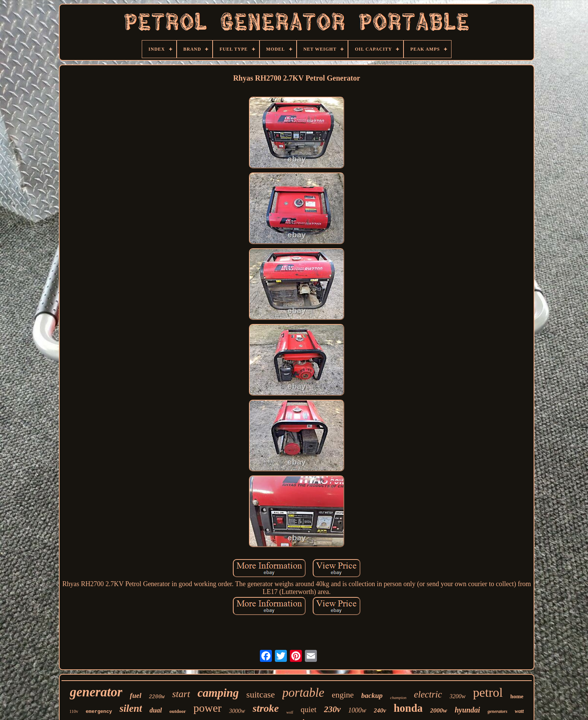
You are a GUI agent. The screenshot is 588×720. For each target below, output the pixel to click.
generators (497, 711)
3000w (237, 711)
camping (218, 693)
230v (332, 709)
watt (519, 711)
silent (131, 708)
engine (343, 695)
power (208, 708)
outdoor (178, 711)
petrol (488, 692)
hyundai (467, 710)
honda (408, 708)
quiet (309, 709)
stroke (266, 708)
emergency (99, 712)
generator (96, 692)
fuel (136, 695)
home (517, 696)
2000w (439, 710)
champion (398, 697)
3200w (458, 696)
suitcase (261, 694)
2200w (157, 697)
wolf (290, 712)
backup (372, 695)
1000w (357, 710)
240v (380, 710)
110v (74, 711)
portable (303, 693)
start (181, 694)
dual (156, 710)
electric (428, 694)
